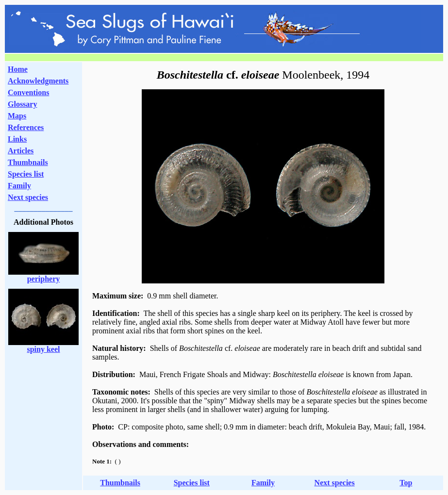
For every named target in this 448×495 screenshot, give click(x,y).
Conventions (28, 92)
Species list (26, 174)
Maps (17, 116)
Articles (21, 151)
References (26, 127)
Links (17, 139)
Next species (28, 197)
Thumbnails (28, 162)
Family (19, 186)
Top (406, 483)
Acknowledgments (38, 81)
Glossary (22, 104)
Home (18, 69)
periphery (44, 279)
